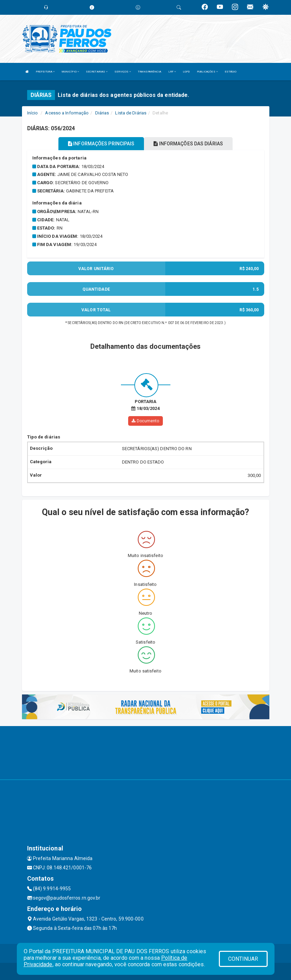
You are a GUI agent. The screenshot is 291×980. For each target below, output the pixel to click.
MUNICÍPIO (70, 72)
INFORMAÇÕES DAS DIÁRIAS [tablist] (188, 144)
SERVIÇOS (123, 72)
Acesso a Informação (67, 113)
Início (33, 113)
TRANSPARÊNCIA (149, 72)
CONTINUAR (243, 959)
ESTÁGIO (231, 72)
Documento (145, 421)
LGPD (186, 72)
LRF (172, 72)
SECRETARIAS (97, 72)
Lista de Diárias (131, 113)
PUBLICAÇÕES (207, 72)
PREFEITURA (45, 72)
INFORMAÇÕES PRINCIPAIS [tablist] (101, 144)
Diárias (102, 113)
